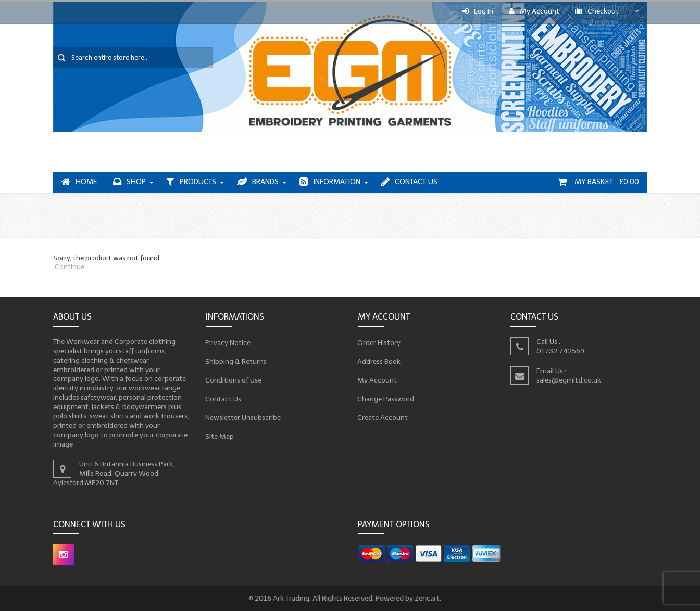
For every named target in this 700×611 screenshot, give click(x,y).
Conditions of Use (233, 380)
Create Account (383, 417)
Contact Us (409, 182)
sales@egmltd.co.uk (568, 380)
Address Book (379, 361)
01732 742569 (560, 351)
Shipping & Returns (236, 361)
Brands (258, 182)
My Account (534, 11)
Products (191, 182)
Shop (129, 182)
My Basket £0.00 (598, 182)
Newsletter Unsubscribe (243, 417)
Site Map (219, 436)
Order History (379, 342)
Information (330, 182)
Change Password (386, 399)
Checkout (597, 11)
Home (79, 182)
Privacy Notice (228, 342)
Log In (478, 11)
